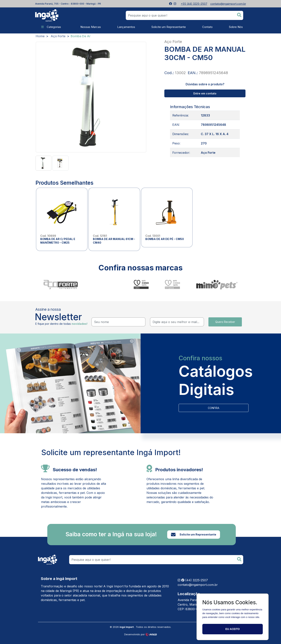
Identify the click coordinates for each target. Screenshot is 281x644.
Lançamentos (126, 27)
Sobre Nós (236, 27)
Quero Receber (225, 322)
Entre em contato (205, 93)
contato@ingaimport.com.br (198, 585)
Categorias (51, 27)
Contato (207, 27)
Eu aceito (232, 629)
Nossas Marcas (89, 27)
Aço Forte (58, 36)
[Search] (156, 560)
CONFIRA (214, 408)
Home (40, 36)
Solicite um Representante (169, 27)
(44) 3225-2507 (197, 580)
